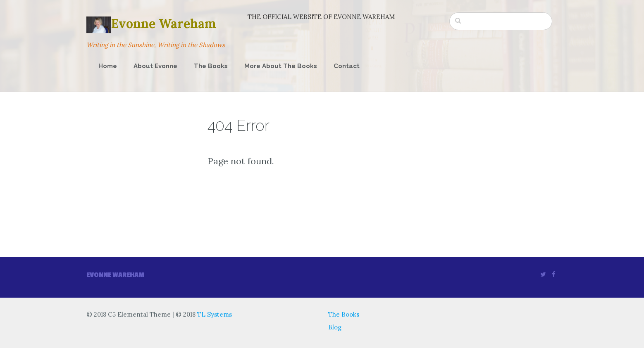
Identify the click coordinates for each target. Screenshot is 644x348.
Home (108, 66)
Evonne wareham (115, 275)
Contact (347, 66)
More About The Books (281, 66)
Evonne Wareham (151, 24)
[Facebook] (554, 274)
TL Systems (215, 314)
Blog (335, 327)
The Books (211, 66)
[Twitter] (543, 274)
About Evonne (155, 66)
